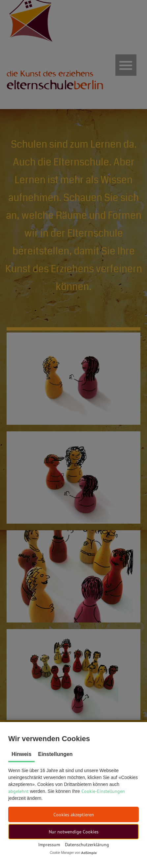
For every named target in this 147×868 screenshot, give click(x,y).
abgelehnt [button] (18, 791)
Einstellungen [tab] (55, 754)
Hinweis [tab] (21, 754)
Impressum (49, 845)
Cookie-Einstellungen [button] (103, 791)
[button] (73, 814)
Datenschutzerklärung (87, 845)
